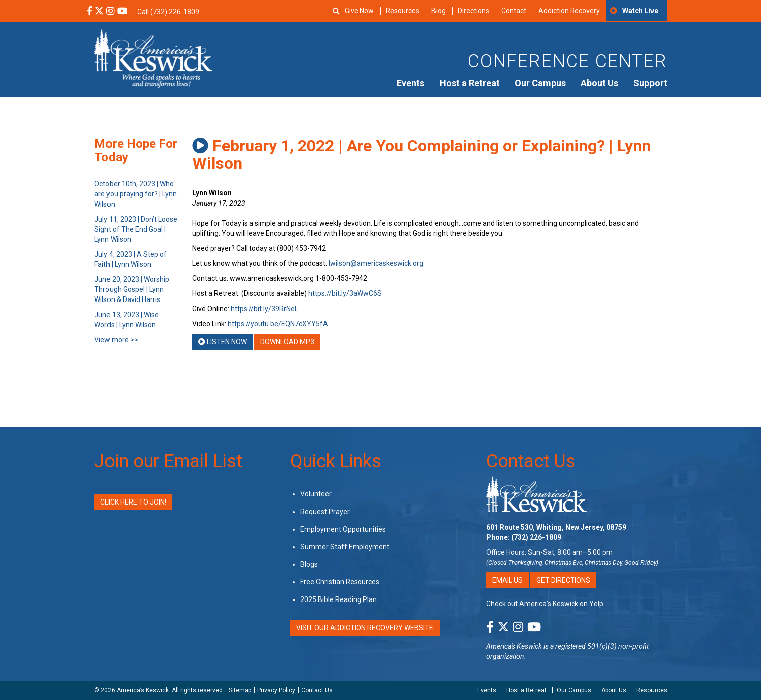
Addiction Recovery (569, 11)
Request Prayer (325, 512)
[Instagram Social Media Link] (111, 12)
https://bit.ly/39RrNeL (264, 309)
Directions (473, 11)
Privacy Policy (276, 690)
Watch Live (640, 11)
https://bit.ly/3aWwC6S (345, 293)
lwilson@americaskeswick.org (376, 263)
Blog (439, 11)
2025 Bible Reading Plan (339, 599)
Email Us (508, 580)
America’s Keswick (143, 690)
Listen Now (223, 342)
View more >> (116, 340)
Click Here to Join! (133, 502)
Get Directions (563, 580)
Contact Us (531, 461)
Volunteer (316, 494)
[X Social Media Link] (99, 12)
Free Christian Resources (340, 582)
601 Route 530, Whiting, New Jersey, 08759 (556, 527)
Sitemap (240, 690)
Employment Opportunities (343, 529)
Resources (403, 11)
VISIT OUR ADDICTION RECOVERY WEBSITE (365, 628)
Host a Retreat (470, 83)
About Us (600, 83)
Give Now (359, 11)
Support (650, 83)
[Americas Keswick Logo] (153, 58)
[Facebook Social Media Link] (90, 12)
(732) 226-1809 (536, 537)
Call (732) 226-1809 (168, 12)
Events (411, 83)
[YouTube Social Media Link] (122, 12)
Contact (514, 11)
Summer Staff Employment (345, 547)
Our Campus (540, 83)
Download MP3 (287, 342)
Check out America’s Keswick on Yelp (545, 604)
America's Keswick (514, 646)
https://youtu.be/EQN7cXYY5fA (278, 324)
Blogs (309, 564)
